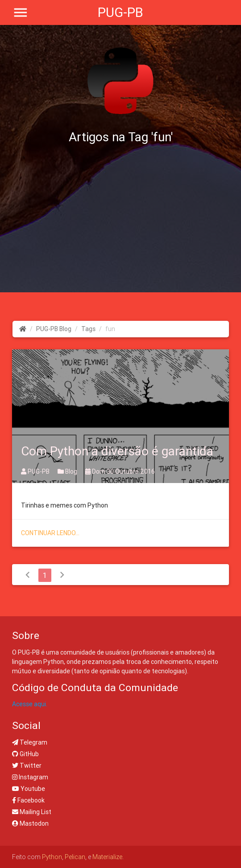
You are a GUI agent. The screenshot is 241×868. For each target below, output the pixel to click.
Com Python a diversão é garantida (117, 451)
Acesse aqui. (30, 704)
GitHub (25, 754)
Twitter (27, 766)
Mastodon (30, 823)
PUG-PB (120, 12)
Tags (88, 329)
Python (52, 857)
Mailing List (32, 812)
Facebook (28, 800)
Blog (68, 471)
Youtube (29, 789)
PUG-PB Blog (54, 329)
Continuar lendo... (50, 533)
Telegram (30, 742)
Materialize (107, 857)
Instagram (30, 777)
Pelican (75, 857)
